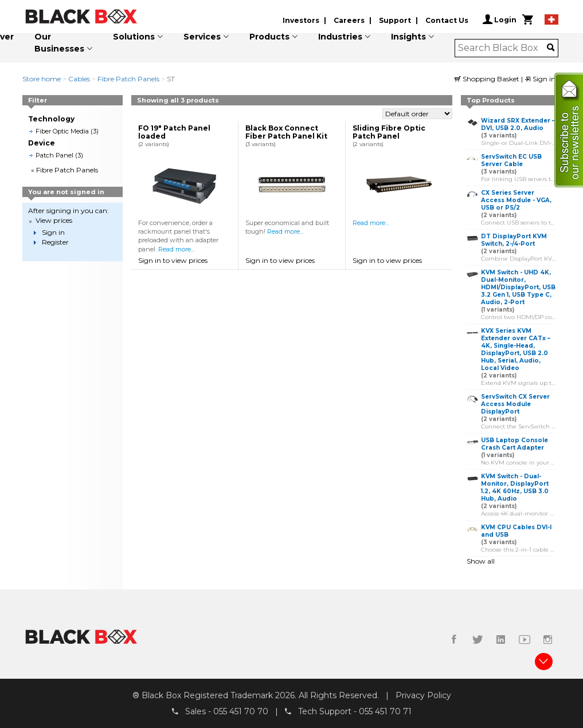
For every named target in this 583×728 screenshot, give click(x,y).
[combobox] (502, 48)
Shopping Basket (488, 79)
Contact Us (447, 20)
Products (269, 37)
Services (202, 37)
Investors (301, 20)
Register (55, 242)
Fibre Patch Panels (128, 79)
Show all (481, 561)
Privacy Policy (423, 695)
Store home (42, 79)
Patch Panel (54, 155)
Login (500, 19)
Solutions (134, 37)
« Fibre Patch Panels (64, 170)
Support (395, 20)
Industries (340, 37)
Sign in (540, 79)
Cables (79, 79)
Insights (408, 37)
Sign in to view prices (173, 260)
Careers (349, 20)
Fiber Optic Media (62, 131)
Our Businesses (59, 43)
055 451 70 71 (385, 711)
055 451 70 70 (241, 711)
